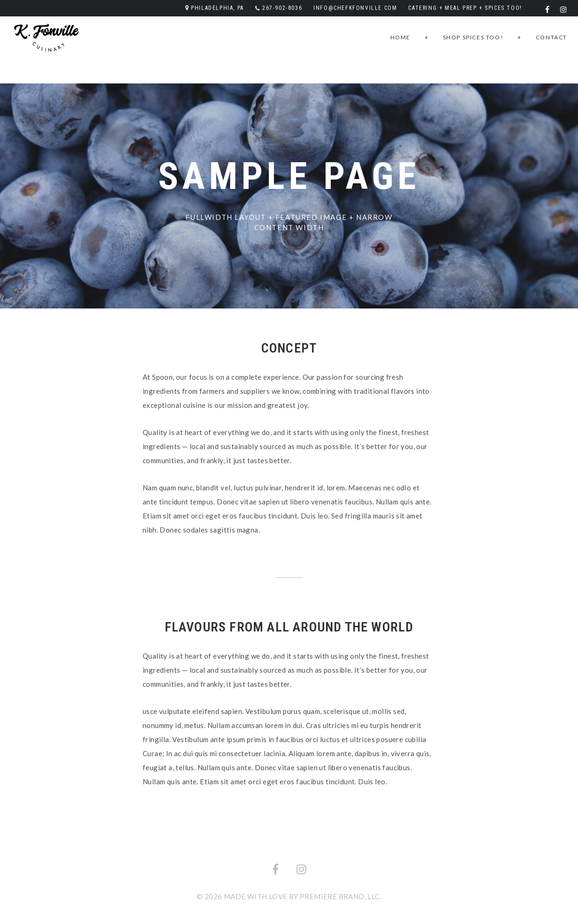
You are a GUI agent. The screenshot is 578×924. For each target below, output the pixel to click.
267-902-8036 (282, 8)
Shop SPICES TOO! (473, 37)
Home (400, 37)
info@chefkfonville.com (355, 8)
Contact (551, 37)
